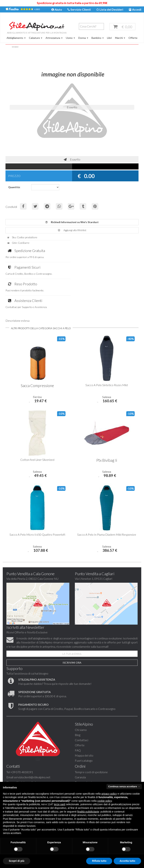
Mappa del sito (84, 724)
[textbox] (91, 27)
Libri (109, 38)
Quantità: (14, 188)
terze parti (60, 804)
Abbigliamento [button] (16, 38)
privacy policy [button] (109, 794)
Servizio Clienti (79, 10)
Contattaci (82, 709)
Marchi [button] (120, 38)
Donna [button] (83, 38)
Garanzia (12, 773)
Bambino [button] (98, 38)
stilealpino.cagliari (99, 756)
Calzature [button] (36, 38)
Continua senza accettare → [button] (124, 786)
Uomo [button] (70, 38)
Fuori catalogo (84, 729)
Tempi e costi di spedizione (23, 768)
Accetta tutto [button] (127, 861)
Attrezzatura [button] (54, 38)
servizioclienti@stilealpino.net (100, 746)
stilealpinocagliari (94, 751)
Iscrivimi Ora (72, 631)
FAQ (78, 719)
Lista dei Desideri (110, 10)
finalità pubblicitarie (88, 812)
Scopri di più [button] (17, 861)
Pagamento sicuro (18, 778)
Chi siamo (81, 698)
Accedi (135, 10)
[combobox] (90, 27)
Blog (78, 704)
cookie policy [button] (105, 801)
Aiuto (57, 10)
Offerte (133, 38)
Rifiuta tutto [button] (99, 861)
